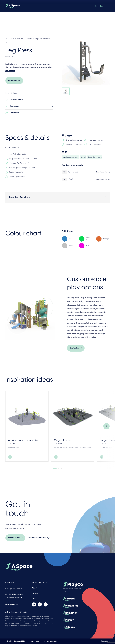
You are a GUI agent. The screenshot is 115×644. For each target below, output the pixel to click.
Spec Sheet (73, 173)
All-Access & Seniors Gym (24, 441)
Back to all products (14, 39)
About (34, 588)
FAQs (34, 599)
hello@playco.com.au (14, 589)
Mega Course (62, 441)
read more (10, 71)
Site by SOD (105, 641)
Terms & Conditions (50, 641)
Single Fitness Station (43, 39)
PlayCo (35, 593)
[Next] (106, 427)
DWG (71, 180)
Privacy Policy (34, 641)
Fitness (29, 39)
